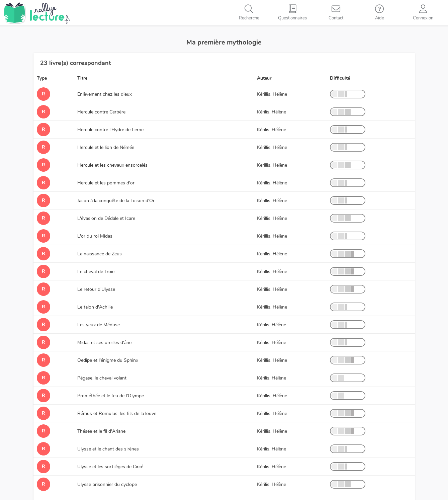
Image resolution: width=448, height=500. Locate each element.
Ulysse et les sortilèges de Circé (110, 467)
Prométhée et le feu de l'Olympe (111, 396)
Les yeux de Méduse (99, 325)
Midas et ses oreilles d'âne (104, 343)
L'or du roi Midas (95, 236)
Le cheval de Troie (96, 272)
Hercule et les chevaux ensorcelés (112, 165)
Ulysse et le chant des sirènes (108, 449)
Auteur (264, 78)
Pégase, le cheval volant (102, 378)
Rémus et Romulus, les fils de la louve (117, 413)
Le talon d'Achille (95, 307)
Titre (82, 78)
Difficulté (340, 78)
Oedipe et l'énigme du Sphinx (108, 360)
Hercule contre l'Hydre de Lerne (110, 130)
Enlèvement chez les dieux (105, 94)
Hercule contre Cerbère (101, 112)
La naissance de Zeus (100, 254)
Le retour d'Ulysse (96, 289)
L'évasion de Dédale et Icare (106, 218)
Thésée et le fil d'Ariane (101, 431)
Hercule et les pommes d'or (106, 183)
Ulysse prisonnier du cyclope (107, 484)
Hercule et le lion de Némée (106, 147)
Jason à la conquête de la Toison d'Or (116, 201)
